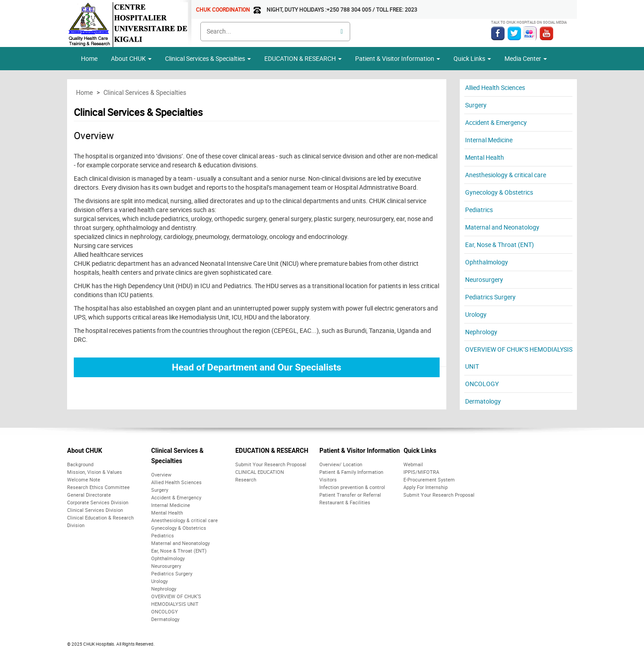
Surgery (476, 105)
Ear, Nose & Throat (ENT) (500, 245)
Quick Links (420, 451)
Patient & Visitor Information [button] (398, 58)
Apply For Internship (426, 487)
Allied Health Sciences (495, 87)
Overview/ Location (341, 464)
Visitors (328, 479)
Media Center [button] (526, 58)
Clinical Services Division (95, 510)
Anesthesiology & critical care (506, 175)
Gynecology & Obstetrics (499, 192)
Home (89, 58)
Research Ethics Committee (98, 487)
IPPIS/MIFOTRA (421, 472)
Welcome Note (84, 479)
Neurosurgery (484, 279)
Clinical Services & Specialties (208, 58)
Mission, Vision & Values (95, 472)
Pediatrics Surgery (490, 297)
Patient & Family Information (351, 472)
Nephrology (481, 332)
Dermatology (483, 401)
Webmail (413, 464)
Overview (161, 475)
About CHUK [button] (131, 58)
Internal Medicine (489, 140)
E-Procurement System (429, 479)
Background (80, 464)
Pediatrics (479, 210)
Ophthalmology (487, 262)
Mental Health (485, 157)
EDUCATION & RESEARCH (272, 451)
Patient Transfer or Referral (350, 495)
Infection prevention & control (352, 487)
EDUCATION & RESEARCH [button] (303, 58)
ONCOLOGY (482, 384)
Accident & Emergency (496, 122)
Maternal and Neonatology (502, 227)
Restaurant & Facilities (345, 502)
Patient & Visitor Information (360, 451)
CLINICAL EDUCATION (260, 472)
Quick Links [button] (472, 58)
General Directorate (89, 495)
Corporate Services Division (98, 502)
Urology (476, 314)
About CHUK (85, 451)
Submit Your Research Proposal (271, 464)
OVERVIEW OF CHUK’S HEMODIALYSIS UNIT (519, 358)
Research (246, 479)
